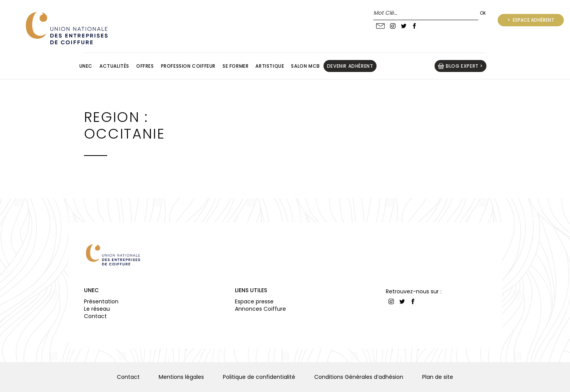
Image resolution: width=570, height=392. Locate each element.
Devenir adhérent (350, 66)
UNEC (91, 290)
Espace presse (254, 301)
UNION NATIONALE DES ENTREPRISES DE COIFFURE (66, 28)
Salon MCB (305, 66)
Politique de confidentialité (259, 377)
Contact (95, 316)
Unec (86, 66)
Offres (145, 66)
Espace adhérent (533, 20)
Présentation (101, 301)
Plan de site (438, 377)
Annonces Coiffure (260, 309)
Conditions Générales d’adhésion (359, 377)
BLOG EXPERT (462, 66)
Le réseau (97, 309)
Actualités (114, 66)
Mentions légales (181, 377)
